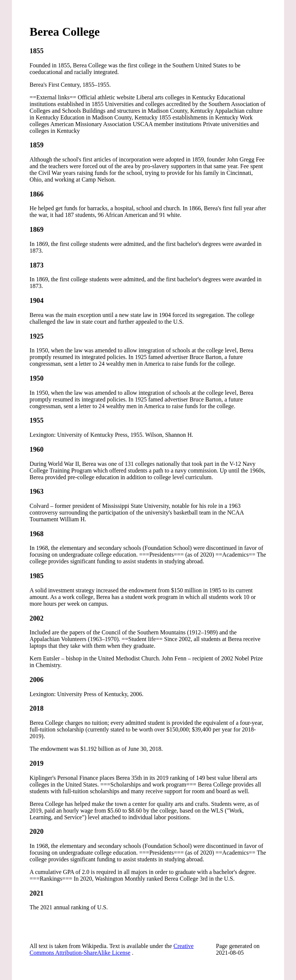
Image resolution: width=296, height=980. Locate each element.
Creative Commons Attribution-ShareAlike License (112, 949)
